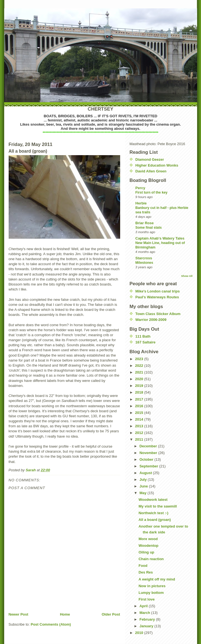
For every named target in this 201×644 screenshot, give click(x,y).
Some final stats (149, 228)
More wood (148, 539)
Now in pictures (152, 586)
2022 (140, 366)
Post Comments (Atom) (51, 624)
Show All (187, 276)
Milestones (144, 263)
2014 (140, 419)
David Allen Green (151, 171)
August (146, 473)
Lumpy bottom (151, 593)
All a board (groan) (155, 520)
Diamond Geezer (150, 159)
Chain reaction (151, 559)
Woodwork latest (153, 500)
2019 (140, 386)
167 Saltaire (146, 342)
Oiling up (146, 552)
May (143, 493)
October (147, 459)
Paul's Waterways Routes (157, 297)
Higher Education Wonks (157, 165)
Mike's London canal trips (158, 291)
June (144, 486)
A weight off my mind (157, 579)
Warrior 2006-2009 (151, 320)
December (149, 446)
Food (143, 566)
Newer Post (19, 614)
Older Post (111, 614)
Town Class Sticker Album (158, 314)
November (149, 453)
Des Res (146, 572)
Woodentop (148, 546)
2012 (140, 433)
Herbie (141, 203)
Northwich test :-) (153, 513)
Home (65, 614)
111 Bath (143, 336)
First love (147, 599)
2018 (140, 392)
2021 (140, 372)
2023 (140, 359)
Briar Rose (145, 223)
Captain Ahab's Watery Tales (160, 238)
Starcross (144, 258)
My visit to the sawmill (158, 506)
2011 (140, 439)
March (145, 613)
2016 (140, 406)
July (144, 480)
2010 (140, 633)
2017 (140, 399)
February (148, 619)
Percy (140, 188)
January (147, 626)
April (144, 606)
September (149, 466)
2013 (140, 426)
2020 (140, 379)
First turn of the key (152, 192)
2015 (140, 413)
